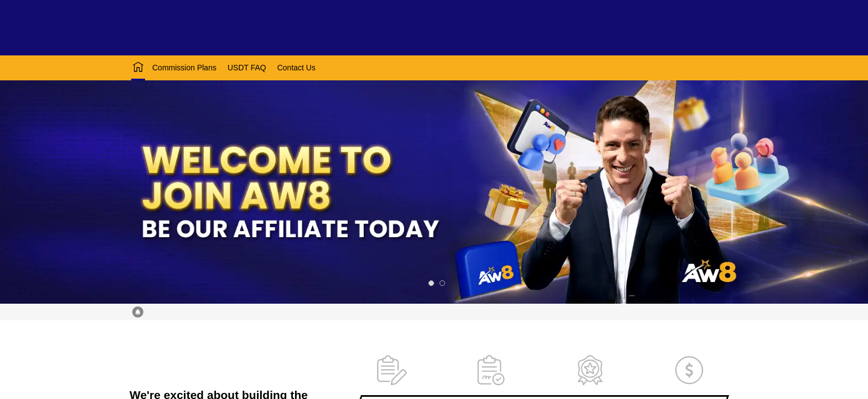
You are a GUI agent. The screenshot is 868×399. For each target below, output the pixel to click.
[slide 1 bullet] (431, 283)
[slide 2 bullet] (442, 283)
